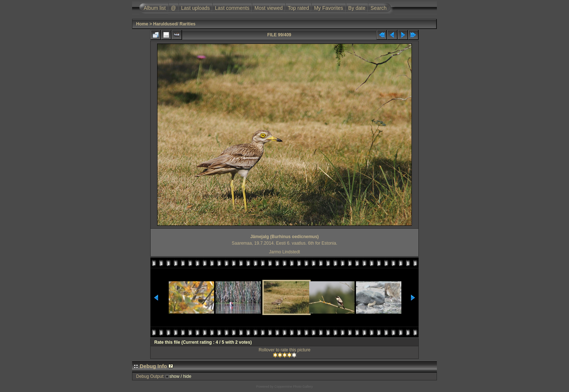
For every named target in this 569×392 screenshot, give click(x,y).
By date (357, 8)
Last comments (232, 8)
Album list (155, 8)
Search (378, 8)
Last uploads (195, 8)
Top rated (298, 8)
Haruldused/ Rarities (174, 24)
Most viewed (269, 8)
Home (142, 24)
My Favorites (328, 8)
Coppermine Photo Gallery (294, 387)
